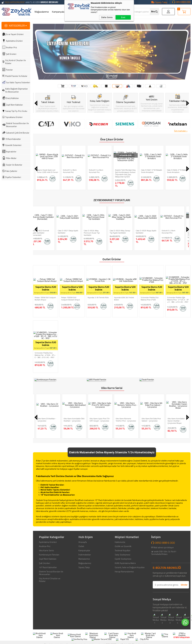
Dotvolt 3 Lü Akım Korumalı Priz (121, 171)
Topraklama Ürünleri (14, 117)
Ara (153, 11)
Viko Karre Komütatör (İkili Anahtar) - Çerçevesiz (99, 417)
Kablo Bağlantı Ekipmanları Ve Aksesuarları (16, 90)
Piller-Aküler (11, 158)
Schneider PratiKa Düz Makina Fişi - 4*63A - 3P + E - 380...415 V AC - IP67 (45, 355)
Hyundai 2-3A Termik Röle (98, 298)
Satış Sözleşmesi (122, 552)
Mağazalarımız (42, 12)
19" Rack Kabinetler (48, 565)
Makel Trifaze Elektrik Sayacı (175, 232)
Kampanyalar (58, 12)
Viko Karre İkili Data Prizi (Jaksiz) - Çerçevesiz (176, 417)
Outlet (81, 544)
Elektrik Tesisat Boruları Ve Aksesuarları (17, 125)
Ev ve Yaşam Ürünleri (15, 34)
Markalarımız (84, 556)
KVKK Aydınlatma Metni (125, 561)
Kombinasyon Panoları (49, 552)
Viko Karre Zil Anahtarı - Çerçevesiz (71, 417)
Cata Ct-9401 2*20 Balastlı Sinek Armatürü (177, 171)
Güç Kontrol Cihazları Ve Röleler (16, 62)
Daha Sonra (107, 17)
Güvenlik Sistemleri (13, 145)
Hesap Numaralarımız (124, 569)
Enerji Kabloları (12, 98)
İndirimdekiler (85, 552)
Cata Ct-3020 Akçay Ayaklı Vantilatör (46, 232)
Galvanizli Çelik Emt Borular (18, 133)
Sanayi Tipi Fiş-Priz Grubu (16, 111)
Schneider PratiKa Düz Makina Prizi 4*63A (150, 299)
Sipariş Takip (161, 2)
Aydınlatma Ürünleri (14, 41)
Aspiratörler (11, 152)
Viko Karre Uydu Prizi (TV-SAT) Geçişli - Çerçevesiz (124, 417)
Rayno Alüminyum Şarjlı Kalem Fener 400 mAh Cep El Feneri (46, 172)
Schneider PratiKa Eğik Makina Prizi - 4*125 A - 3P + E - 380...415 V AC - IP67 (178, 300)
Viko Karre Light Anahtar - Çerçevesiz (46, 417)
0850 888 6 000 (183, 2)
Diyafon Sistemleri (13, 177)
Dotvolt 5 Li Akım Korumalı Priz (95, 171)
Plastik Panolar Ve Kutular (16, 76)
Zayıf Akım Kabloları (14, 105)
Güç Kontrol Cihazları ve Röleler (50, 577)
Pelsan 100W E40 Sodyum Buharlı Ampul (45, 299)
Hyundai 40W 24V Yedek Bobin (124, 299)
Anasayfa (83, 540)
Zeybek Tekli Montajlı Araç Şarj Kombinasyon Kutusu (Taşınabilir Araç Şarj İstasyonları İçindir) (150, 173)
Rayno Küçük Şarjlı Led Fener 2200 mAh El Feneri (73, 171)
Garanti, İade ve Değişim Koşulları (130, 565)
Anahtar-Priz (11, 47)
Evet (123, 17)
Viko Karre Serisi (46, 548)
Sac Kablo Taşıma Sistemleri (18, 82)
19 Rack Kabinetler (13, 139)
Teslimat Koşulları (123, 548)
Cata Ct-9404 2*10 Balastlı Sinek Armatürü (125, 232)
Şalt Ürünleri (11, 54)
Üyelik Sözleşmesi (123, 556)
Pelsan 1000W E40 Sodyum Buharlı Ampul (70, 299)
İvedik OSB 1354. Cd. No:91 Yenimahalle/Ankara (164, 550)
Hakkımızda (120, 540)
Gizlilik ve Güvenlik (123, 544)
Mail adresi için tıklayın (164, 545)
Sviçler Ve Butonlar (14, 165)
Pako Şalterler (11, 171)
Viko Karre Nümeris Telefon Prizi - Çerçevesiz (150, 417)
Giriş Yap (168, 12)
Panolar (9, 70)
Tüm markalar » (181, 131)
